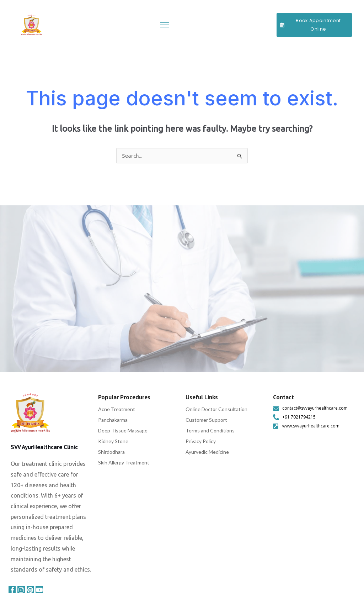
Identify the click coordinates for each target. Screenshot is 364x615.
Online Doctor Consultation (216, 409)
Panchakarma (113, 420)
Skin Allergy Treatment (124, 463)
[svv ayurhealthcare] (30, 413)
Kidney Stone (113, 441)
